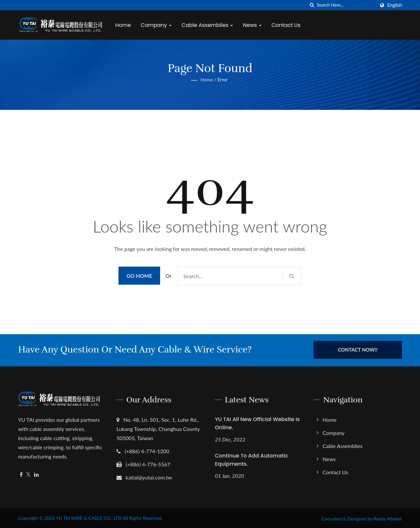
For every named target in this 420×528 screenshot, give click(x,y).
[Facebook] (21, 474)
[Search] (346, 5)
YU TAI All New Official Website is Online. (257, 422)
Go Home (139, 276)
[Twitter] (28, 474)
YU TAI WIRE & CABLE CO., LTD (89, 517)
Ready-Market (388, 518)
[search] (312, 5)
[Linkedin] (36, 474)
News (253, 25)
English (395, 5)
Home (124, 25)
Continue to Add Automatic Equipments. (252, 459)
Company (157, 25)
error (223, 80)
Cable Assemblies (209, 25)
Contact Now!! (357, 350)
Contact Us (287, 25)
